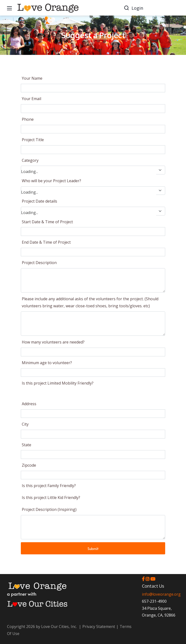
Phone (28, 119)
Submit (93, 549)
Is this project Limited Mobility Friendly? (58, 383)
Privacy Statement (99, 627)
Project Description (39, 263)
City (25, 424)
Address (29, 404)
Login (137, 8)
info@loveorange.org (161, 594)
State (27, 445)
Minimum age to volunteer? (47, 363)
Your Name (32, 78)
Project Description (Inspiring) (49, 509)
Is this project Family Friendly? (49, 486)
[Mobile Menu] (9, 8)
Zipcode (29, 465)
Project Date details (39, 201)
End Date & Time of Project (46, 242)
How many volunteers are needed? (53, 342)
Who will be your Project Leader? (51, 181)
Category (30, 160)
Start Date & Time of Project (47, 222)
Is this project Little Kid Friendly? (51, 498)
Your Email (31, 99)
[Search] (126, 8)
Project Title (33, 140)
